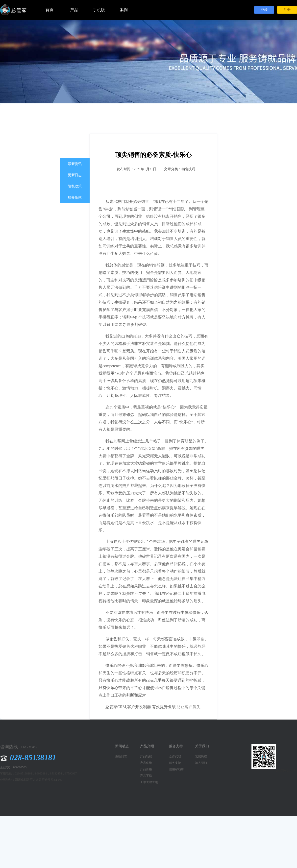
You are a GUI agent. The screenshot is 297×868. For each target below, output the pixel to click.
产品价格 (146, 769)
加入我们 (201, 763)
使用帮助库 (176, 769)
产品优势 (146, 763)
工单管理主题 (149, 782)
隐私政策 (75, 186)
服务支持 (175, 763)
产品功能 (146, 756)
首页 (49, 10)
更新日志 (75, 175)
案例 (124, 10)
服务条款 (75, 197)
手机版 (99, 10)
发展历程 (201, 756)
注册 (287, 10)
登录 (264, 10)
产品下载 (146, 776)
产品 (74, 10)
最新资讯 (75, 164)
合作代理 (175, 756)
